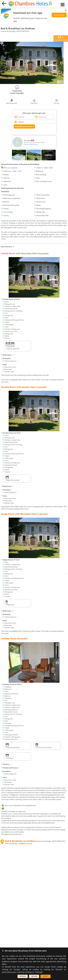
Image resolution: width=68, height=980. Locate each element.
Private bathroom (11, 768)
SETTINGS (23, 976)
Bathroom (7, 355)
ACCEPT (46, 976)
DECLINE (34, 976)
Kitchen (7, 764)
